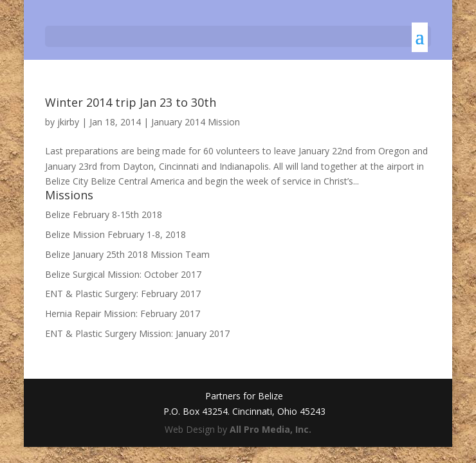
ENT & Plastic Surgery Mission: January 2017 (137, 333)
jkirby (68, 122)
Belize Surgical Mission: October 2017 (123, 274)
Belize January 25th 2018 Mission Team (127, 254)
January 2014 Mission (196, 122)
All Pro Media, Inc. (270, 429)
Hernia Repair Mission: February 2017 (123, 313)
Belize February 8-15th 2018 (104, 214)
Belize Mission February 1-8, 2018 (115, 234)
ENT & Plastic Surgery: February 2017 (123, 294)
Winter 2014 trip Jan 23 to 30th (131, 102)
